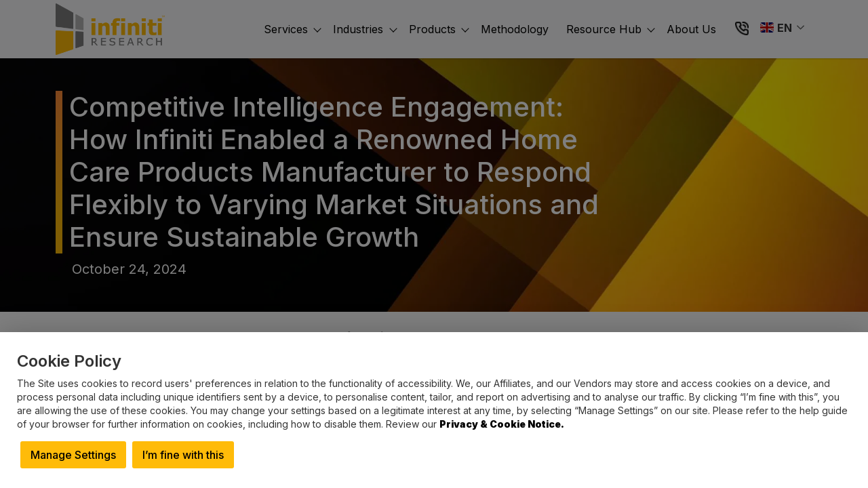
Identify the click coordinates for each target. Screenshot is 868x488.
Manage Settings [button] (73, 455)
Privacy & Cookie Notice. (502, 424)
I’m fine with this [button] (183, 455)
